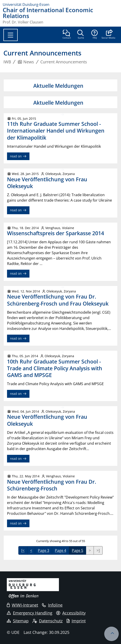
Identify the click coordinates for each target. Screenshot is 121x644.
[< (23, 550)
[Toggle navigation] (11, 35)
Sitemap (18, 621)
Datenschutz (47, 621)
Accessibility (71, 613)
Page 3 (44, 550)
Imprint (76, 621)
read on (18, 156)
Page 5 (77, 550)
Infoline (52, 605)
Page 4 (60, 550)
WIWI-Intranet (22, 605)
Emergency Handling (30, 613)
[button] (108, 35)
